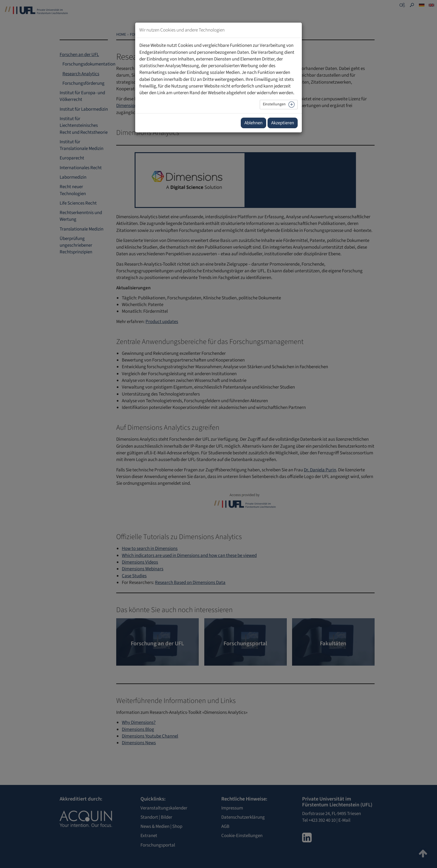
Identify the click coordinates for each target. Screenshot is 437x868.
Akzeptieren (283, 123)
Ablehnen (253, 123)
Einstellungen (274, 104)
